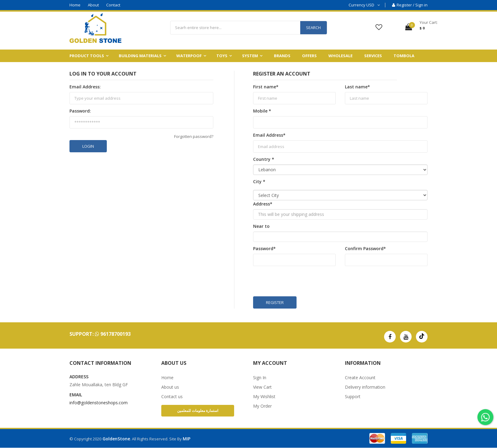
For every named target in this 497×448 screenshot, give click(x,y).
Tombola (404, 56)
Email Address (269, 135)
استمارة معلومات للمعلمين (198, 411)
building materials (140, 56)
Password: (80, 111)
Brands (282, 56)
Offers (309, 56)
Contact (113, 5)
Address (263, 204)
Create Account (360, 378)
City (259, 181)
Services (373, 56)
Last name (357, 87)
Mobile (262, 111)
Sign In (260, 378)
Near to (261, 226)
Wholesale (340, 56)
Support (353, 396)
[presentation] (300, 281)
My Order (262, 406)
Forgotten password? (194, 136)
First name (266, 87)
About (93, 5)
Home (75, 5)
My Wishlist (264, 396)
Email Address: (85, 87)
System (250, 56)
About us (170, 387)
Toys (222, 56)
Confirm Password (365, 248)
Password (264, 248)
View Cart (262, 387)
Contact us (172, 396)
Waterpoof (189, 56)
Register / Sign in (410, 5)
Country (264, 159)
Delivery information (365, 387)
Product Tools (87, 56)
